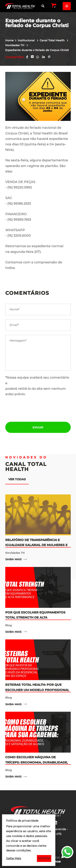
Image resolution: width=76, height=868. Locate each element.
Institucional (27, 40)
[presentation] (38, 410)
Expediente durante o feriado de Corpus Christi (37, 50)
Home (9, 40)
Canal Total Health (53, 40)
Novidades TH (15, 45)
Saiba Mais (14, 858)
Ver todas (17, 479)
